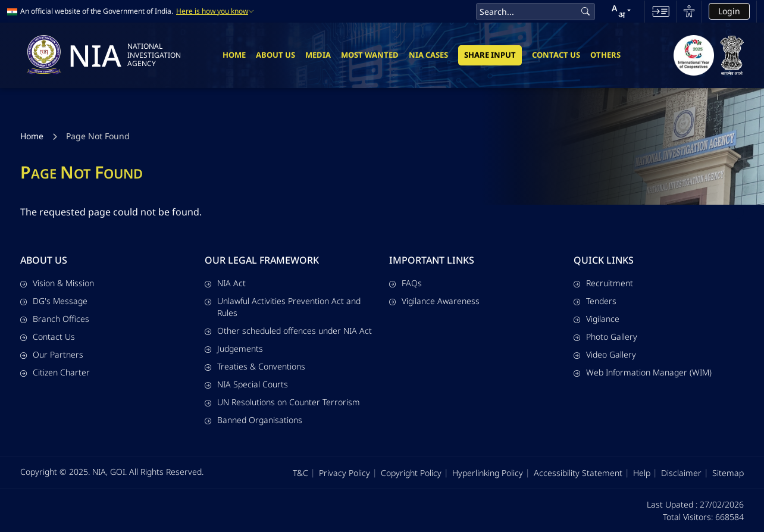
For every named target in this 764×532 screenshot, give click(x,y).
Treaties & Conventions (255, 366)
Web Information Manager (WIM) (643, 372)
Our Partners (52, 354)
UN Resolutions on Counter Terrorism (282, 402)
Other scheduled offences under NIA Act (288, 331)
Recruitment (603, 283)
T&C (300, 473)
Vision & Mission (57, 283)
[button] (621, 11)
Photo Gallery (605, 337)
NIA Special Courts (246, 384)
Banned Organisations (253, 420)
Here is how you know (215, 11)
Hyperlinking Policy (488, 473)
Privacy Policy (345, 473)
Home (234, 55)
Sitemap (728, 473)
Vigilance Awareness (434, 301)
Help (642, 473)
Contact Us (556, 55)
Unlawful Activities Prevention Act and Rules (283, 307)
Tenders (595, 301)
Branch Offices (55, 319)
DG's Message (54, 301)
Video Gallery (605, 354)
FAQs (406, 283)
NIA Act (225, 283)
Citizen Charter (55, 372)
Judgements (234, 348)
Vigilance (597, 319)
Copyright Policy (411, 473)
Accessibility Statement (578, 473)
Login (729, 11)
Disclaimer (681, 473)
